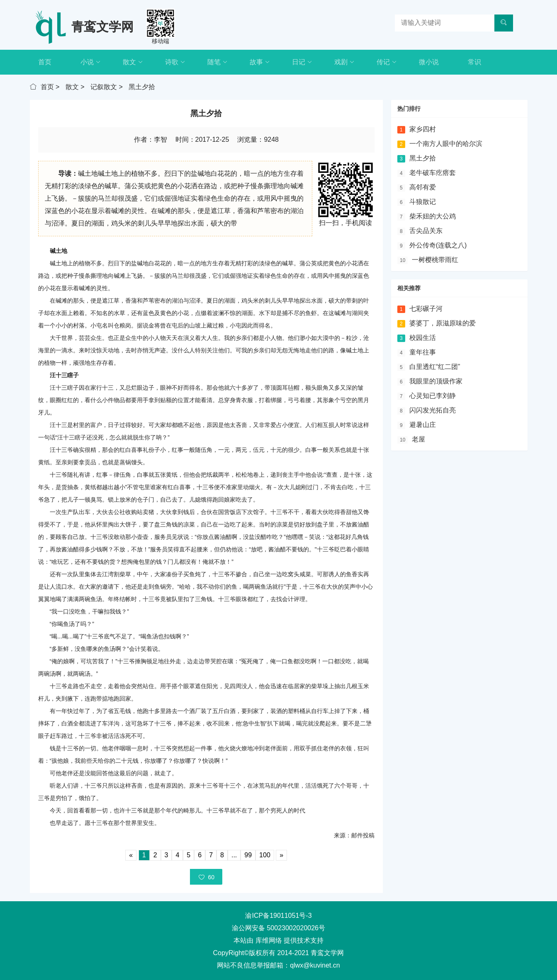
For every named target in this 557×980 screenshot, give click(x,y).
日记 (302, 62)
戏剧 (344, 62)
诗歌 (175, 62)
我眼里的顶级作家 (436, 381)
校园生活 (423, 338)
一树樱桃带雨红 (435, 260)
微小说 (429, 62)
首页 (45, 62)
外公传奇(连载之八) (438, 245)
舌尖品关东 (426, 231)
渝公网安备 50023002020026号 (278, 928)
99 (248, 855)
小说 (91, 62)
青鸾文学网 (102, 27)
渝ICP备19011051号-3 (278, 916)
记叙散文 (104, 87)
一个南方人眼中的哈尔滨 (446, 144)
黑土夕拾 (142, 87)
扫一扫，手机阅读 (345, 223)
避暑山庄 (423, 425)
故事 (260, 62)
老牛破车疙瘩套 (433, 173)
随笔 (218, 62)
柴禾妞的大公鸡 (433, 216)
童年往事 (423, 352)
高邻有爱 (423, 187)
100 (265, 855)
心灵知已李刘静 (433, 396)
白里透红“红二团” (435, 367)
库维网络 (269, 940)
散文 (133, 62)
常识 (474, 62)
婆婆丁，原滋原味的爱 (443, 323)
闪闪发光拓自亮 (433, 410)
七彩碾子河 (426, 309)
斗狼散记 (423, 202)
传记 (387, 62)
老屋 (418, 439)
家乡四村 (423, 129)
